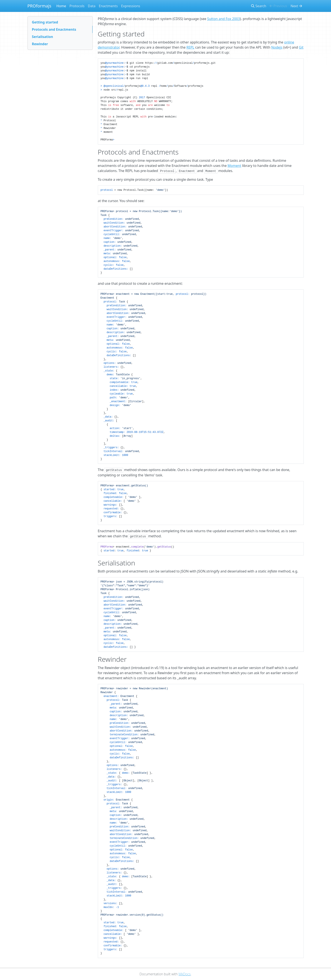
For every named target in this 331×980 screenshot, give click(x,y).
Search (259, 6)
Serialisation (43, 37)
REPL (190, 47)
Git (301, 47)
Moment (234, 166)
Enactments (108, 6)
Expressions (131, 6)
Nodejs (277, 47)
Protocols (77, 6)
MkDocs (185, 974)
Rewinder (40, 44)
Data (92, 6)
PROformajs (39, 6)
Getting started (45, 22)
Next (296, 6)
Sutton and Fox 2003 (224, 19)
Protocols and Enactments (54, 29)
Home (61, 6)
